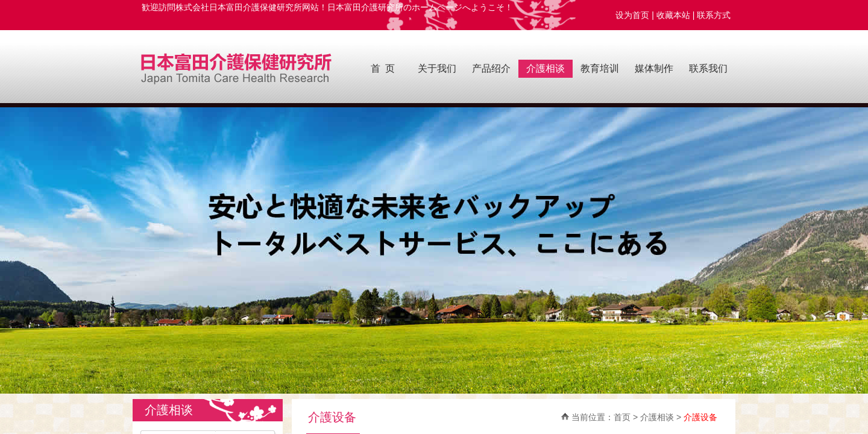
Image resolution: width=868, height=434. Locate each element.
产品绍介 (491, 68)
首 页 (383, 68)
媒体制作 (654, 68)
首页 (622, 417)
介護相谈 (546, 68)
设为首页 (632, 15)
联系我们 (708, 68)
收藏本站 (673, 15)
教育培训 (600, 68)
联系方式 (716, 15)
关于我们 (437, 68)
